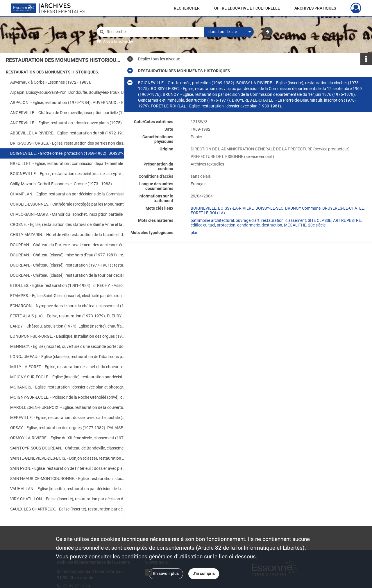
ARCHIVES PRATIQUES (315, 8)
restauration (272, 220)
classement (296, 220)
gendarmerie (248, 225)
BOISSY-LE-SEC (269, 208)
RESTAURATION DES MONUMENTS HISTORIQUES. (52, 72)
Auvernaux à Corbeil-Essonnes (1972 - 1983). (51, 82)
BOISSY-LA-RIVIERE (236, 208)
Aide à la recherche (118, 42)
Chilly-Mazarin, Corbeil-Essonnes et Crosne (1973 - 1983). (62, 184)
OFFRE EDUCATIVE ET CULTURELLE (247, 8)
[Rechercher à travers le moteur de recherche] (153, 32)
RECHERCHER (187, 8)
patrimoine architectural (212, 220)
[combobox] (229, 32)
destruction (272, 225)
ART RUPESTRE (347, 220)
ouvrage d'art (248, 220)
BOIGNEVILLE (203, 208)
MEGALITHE (295, 225)
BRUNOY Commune (303, 208)
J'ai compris (204, 573)
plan (195, 233)
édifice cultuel (203, 225)
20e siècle (317, 225)
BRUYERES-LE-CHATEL (343, 208)
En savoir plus (166, 573)
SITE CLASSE (320, 220)
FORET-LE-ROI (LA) (208, 213)
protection (226, 225)
